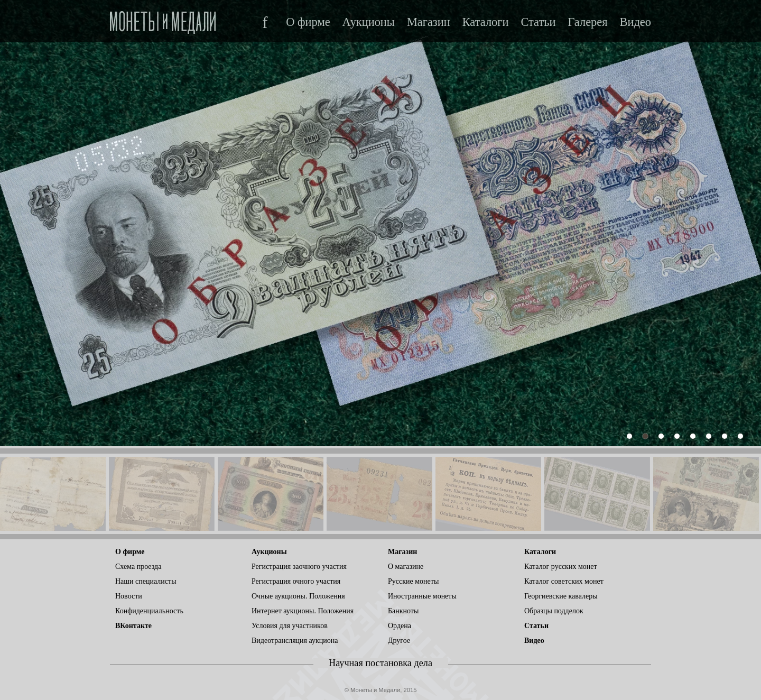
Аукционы (369, 22)
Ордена (400, 626)
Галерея (587, 22)
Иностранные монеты (422, 596)
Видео (635, 22)
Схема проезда (138, 567)
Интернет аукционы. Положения (303, 611)
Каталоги (486, 22)
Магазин (429, 22)
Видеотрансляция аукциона (295, 641)
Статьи (538, 22)
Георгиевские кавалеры (561, 596)
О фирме (308, 22)
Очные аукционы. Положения (298, 596)
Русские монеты (413, 581)
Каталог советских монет (564, 581)
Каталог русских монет (561, 567)
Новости (129, 596)
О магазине (406, 567)
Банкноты (403, 611)
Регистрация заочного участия (299, 567)
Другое (399, 641)
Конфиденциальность (149, 611)
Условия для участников (290, 626)
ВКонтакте (133, 626)
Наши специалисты (146, 581)
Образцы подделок (554, 611)
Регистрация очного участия (296, 581)
